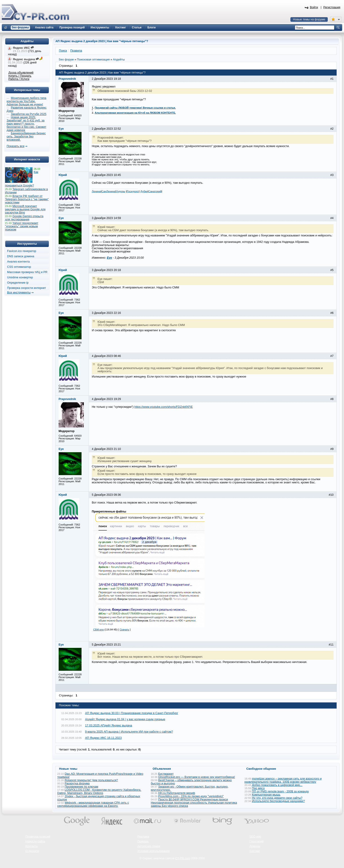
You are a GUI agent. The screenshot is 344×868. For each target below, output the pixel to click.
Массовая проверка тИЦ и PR (27, 272)
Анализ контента (18, 262)
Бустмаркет (166, 774)
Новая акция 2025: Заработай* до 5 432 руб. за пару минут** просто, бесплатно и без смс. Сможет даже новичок (26, 124)
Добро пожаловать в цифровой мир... (277, 785)
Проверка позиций (38, 837)
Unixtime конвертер (20, 277)
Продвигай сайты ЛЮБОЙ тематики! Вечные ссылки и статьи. (135, 108)
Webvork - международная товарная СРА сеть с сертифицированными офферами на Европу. (93, 804)
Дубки (144, 191)
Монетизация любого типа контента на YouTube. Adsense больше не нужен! (26, 101)
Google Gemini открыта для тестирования (24, 218)
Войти (314, 7)
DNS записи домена (21, 256)
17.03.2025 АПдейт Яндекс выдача (109, 726)
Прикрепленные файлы (109, 512)
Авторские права (149, 846)
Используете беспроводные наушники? (278, 801)
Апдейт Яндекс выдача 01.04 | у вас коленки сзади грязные (125, 719)
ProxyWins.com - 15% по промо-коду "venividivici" (191, 796)
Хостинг (255, 851)
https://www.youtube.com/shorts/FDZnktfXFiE (163, 407)
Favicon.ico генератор (22, 251)
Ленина (96, 191)
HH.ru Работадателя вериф (177, 793)
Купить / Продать (20, 76)
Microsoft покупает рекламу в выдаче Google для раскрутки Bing (25, 209)
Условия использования (154, 851)
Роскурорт (133, 191)
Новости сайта (35, 841)
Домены (255, 846)
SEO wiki (255, 837)
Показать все (15, 146)
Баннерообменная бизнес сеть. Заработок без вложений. (26, 137)
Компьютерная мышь (266, 795)
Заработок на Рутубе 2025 (29, 114)
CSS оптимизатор (19, 267)
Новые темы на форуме (309, 19)
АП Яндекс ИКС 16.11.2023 (104, 738)
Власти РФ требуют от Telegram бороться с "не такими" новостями (27, 199)
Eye (109, 258)
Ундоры (121, 191)
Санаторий (155, 191)
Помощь (143, 841)
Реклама (143, 837)
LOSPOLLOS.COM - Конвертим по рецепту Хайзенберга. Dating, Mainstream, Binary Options (99, 791)
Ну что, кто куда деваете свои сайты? (277, 798)
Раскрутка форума (77, 783)
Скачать (124, 630)
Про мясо (258, 788)
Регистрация (332, 7)
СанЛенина (108, 191)
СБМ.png (98, 630)
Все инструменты (19, 293)
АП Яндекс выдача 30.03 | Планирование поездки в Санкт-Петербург (132, 713)
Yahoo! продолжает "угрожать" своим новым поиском (22, 226)
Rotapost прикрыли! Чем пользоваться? (91, 780)
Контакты (32, 846)
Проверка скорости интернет (27, 288)
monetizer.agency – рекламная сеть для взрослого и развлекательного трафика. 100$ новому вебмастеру (283, 780)
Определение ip (18, 283)
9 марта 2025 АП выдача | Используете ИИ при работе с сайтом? (129, 732)
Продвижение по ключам (81, 787)
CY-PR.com (183, 858)
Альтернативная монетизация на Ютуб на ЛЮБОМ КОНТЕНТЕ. (135, 113)
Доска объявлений (21, 73)
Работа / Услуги (19, 79)
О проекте (32, 851)
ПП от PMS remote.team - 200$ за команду (280, 791)
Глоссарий (257, 841)
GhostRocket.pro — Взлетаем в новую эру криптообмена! (197, 777)
